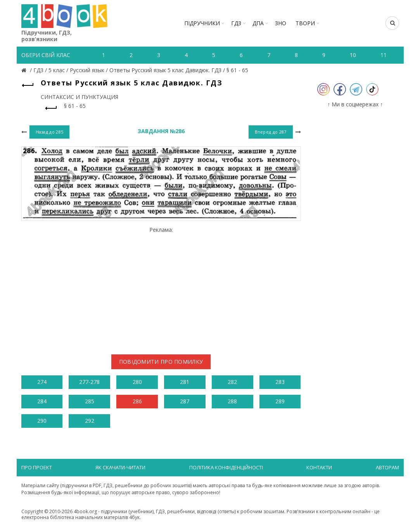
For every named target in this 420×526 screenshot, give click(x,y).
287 (185, 401)
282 (232, 382)
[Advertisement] (161, 287)
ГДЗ (236, 23)
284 (42, 401)
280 (137, 382)
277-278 (89, 382)
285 (90, 401)
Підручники (202, 23)
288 (232, 401)
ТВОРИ (305, 23)
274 (42, 382)
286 (137, 401)
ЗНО (281, 23)
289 (280, 401)
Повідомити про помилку (161, 362)
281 (185, 382)
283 (280, 382)
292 (90, 421)
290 (42, 421)
